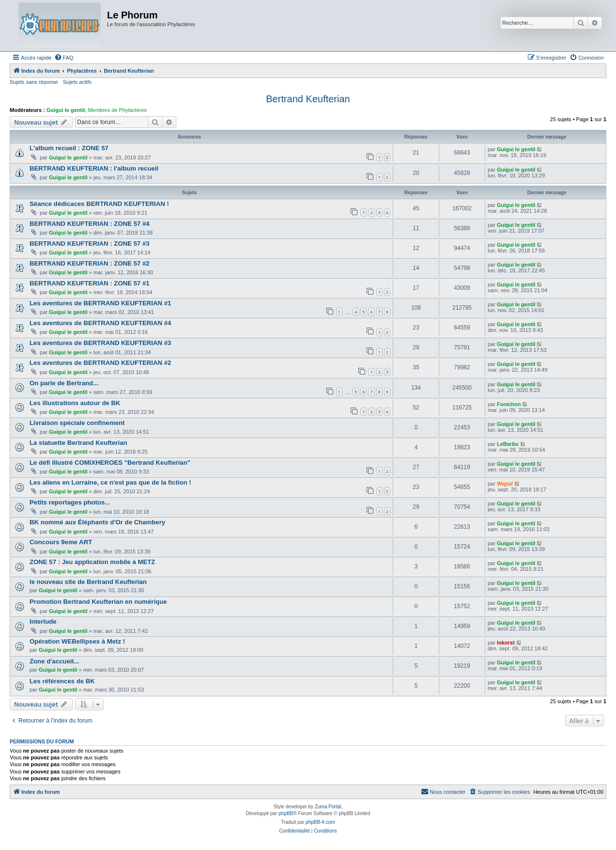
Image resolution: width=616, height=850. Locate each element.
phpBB (286, 813)
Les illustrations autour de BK (75, 403)
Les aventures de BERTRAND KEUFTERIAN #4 (100, 323)
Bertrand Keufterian (308, 99)
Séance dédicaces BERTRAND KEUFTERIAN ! (99, 204)
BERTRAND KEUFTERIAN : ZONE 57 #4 (90, 224)
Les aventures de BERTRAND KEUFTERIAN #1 (100, 303)
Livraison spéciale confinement (77, 423)
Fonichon (509, 404)
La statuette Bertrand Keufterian (78, 443)
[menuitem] (64, 58)
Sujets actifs (77, 82)
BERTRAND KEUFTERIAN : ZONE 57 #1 (90, 283)
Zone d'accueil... (54, 661)
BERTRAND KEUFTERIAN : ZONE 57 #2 (90, 263)
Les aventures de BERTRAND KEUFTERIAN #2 (100, 363)
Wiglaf (505, 484)
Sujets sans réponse (34, 82)
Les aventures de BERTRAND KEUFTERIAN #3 (100, 343)
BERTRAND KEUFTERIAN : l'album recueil (94, 168)
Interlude (43, 622)
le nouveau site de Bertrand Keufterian (88, 582)
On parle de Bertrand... (64, 383)
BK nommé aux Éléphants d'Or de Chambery (97, 522)
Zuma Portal (328, 807)
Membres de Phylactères (117, 110)
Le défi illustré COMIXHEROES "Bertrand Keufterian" (110, 463)
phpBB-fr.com (320, 822)
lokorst (506, 643)
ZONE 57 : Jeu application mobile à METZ (92, 562)
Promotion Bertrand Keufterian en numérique (98, 602)
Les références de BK (62, 681)
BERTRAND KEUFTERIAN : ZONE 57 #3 (90, 244)
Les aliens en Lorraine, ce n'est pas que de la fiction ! (110, 482)
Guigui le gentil (66, 110)
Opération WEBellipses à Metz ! (77, 641)
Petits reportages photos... (70, 502)
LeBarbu (508, 444)
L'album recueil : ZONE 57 (69, 148)
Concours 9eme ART (61, 542)
